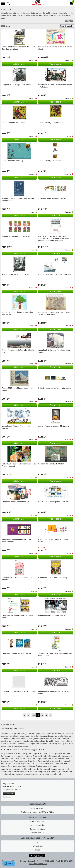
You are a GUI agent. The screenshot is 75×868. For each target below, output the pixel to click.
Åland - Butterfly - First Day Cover (15, 161)
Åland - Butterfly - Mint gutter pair (51, 161)
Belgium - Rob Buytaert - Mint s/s (51, 464)
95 (38, 715)
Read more (5, 18)
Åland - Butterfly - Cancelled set (51, 123)
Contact (37, 850)
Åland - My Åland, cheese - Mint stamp (54, 426)
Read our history (37, 808)
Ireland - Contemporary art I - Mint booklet (55, 388)
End (50, 715)
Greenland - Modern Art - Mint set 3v (16, 653)
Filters (69, 21)
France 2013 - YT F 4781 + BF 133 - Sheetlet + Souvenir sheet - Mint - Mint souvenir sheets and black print (54, 238)
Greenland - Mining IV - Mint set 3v (52, 615)
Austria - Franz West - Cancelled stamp (17, 274)
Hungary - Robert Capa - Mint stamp (16, 85)
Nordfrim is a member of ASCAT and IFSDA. (37, 812)
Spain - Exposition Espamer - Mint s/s (53, 502)
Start (25, 715)
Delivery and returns (37, 829)
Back (29, 715)
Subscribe (9, 793)
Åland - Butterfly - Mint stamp (13, 123)
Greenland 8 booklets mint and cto (15, 502)
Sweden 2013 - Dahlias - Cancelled (16, 236)
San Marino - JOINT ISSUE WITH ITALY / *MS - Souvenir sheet (55, 313)
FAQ (37, 842)
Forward (46, 715)
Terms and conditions (37, 825)
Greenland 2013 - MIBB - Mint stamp (53, 578)
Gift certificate (38, 846)
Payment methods (37, 833)
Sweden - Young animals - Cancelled (53, 198)
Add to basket (19, 64)
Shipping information (38, 821)
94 (34, 715)
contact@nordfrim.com (38, 864)
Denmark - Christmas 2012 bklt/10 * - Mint (18, 691)
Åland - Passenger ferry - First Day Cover (55, 274)
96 (42, 715)
